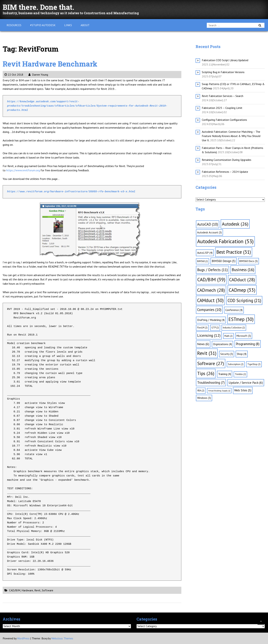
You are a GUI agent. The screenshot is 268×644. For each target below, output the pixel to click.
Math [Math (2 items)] (228, 336)
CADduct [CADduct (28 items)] (242, 280)
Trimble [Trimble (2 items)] (240, 374)
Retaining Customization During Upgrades (227, 160)
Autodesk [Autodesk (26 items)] (235, 224)
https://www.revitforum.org (23, 170)
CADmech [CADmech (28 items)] (211, 290)
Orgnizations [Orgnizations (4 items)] (222, 344)
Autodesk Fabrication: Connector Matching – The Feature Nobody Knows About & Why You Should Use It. (231, 136)
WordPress (23, 638)
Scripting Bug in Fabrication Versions (223, 72)
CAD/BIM (15, 590)
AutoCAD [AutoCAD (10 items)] (208, 224)
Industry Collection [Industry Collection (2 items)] (234, 328)
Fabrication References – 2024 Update (225, 172)
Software (48, 590)
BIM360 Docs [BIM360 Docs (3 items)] (249, 261)
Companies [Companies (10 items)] (209, 310)
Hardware (27, 590)
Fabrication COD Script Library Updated (225, 60)
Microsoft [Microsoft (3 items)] (244, 336)
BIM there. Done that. (38, 7)
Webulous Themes (62, 638)
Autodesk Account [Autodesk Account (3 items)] (209, 232)
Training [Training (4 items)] (225, 374)
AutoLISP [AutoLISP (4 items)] (205, 253)
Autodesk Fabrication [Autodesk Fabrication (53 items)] (225, 241)
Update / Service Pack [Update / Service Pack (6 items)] (246, 383)
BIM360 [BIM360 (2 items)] (203, 261)
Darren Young (38, 75)
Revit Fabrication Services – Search (223, 96)
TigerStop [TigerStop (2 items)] (254, 364)
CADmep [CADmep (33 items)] (242, 290)
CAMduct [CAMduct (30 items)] (210, 300)
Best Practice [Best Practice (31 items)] (234, 252)
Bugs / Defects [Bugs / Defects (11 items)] (212, 270)
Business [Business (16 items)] (243, 270)
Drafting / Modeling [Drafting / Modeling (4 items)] (211, 320)
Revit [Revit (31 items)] (207, 353)
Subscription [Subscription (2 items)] (236, 364)
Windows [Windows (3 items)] (204, 398)
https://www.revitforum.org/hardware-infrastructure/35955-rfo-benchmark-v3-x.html (71, 192)
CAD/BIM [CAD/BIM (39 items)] (211, 279)
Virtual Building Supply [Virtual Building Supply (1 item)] (219, 391)
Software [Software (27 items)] (211, 363)
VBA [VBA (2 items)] (201, 391)
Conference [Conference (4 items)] (234, 310)
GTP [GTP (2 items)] (215, 328)
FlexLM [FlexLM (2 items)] (202, 328)
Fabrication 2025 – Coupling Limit (222, 108)
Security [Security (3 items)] (227, 354)
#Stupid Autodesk (43, 25)
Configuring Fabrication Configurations (224, 120)
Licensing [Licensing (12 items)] (209, 335)
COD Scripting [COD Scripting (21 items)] (244, 300)
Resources (14, 25)
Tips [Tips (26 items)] (206, 373)
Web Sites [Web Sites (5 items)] (243, 390)
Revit (37, 590)
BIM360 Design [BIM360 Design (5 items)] (224, 261)
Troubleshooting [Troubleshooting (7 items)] (211, 382)
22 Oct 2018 (14, 75)
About (85, 25)
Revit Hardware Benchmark (50, 64)
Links (68, 25)
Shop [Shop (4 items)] (242, 354)
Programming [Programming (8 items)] (248, 344)
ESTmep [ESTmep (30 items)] (241, 319)
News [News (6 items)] (203, 344)
